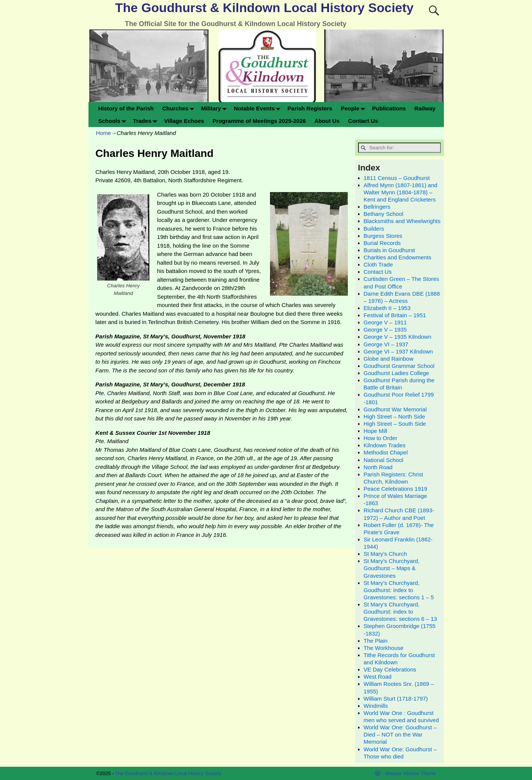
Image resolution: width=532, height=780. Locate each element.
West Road (378, 677)
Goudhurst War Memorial (395, 409)
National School (384, 460)
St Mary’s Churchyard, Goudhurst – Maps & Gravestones (392, 568)
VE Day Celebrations (390, 669)
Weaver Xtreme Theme (410, 773)
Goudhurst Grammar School (399, 366)
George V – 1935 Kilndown (398, 337)
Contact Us (363, 121)
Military (215, 108)
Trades (147, 121)
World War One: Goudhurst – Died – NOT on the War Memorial (400, 734)
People (354, 108)
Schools (114, 121)
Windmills (376, 706)
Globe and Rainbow (389, 359)
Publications (389, 108)
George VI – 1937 (386, 344)
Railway (425, 108)
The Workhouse (384, 648)
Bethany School (384, 214)
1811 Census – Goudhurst (397, 178)
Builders (374, 229)
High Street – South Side (395, 424)
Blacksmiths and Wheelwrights (402, 221)
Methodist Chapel (386, 452)
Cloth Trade (378, 264)
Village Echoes (184, 121)
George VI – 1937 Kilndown (398, 351)
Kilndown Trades (385, 445)
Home (104, 133)
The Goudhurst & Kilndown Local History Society (264, 8)
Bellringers (377, 207)
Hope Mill (376, 431)
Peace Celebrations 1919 (396, 489)
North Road (378, 467)
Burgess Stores (383, 236)
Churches (180, 108)
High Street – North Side (395, 416)
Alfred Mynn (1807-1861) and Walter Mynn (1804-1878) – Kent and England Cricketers (401, 192)
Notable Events (258, 108)
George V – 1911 (385, 322)
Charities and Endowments (398, 257)
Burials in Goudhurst (389, 250)
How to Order (381, 438)
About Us (327, 121)
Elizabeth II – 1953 (387, 308)
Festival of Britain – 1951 (395, 315)
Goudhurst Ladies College (396, 373)
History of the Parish (126, 108)
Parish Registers (310, 108)
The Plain (376, 641)
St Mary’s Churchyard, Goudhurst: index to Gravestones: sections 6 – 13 (400, 612)
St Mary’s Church (385, 554)
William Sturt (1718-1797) (396, 699)
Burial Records (382, 243)
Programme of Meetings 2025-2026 (259, 121)
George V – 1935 (385, 330)
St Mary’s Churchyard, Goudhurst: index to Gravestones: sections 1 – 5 (399, 590)
